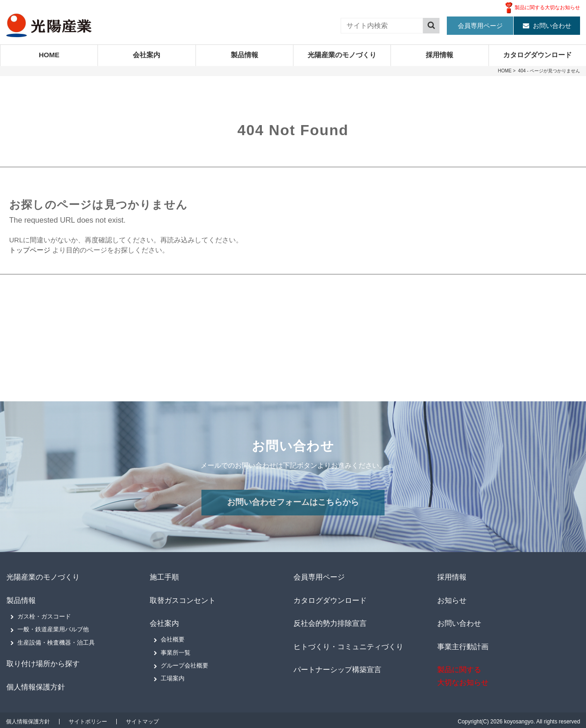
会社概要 (173, 638)
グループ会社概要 (184, 664)
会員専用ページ (480, 26)
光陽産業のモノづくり (342, 55)
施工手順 (164, 577)
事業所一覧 (176, 651)
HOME (49, 55)
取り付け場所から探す (43, 662)
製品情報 (244, 55)
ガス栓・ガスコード (44, 615)
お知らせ (451, 599)
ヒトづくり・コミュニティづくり (348, 644)
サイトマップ (142, 719)
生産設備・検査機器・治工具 (56, 641)
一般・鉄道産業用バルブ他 (53, 628)
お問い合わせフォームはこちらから (293, 503)
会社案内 (146, 55)
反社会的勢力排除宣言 (330, 621)
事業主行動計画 (462, 644)
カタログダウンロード (537, 55)
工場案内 (173, 676)
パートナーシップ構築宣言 (337, 666)
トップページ (30, 250)
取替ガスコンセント (182, 599)
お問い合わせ (552, 26)
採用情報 (439, 55)
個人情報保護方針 (35, 684)
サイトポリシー (88, 719)
